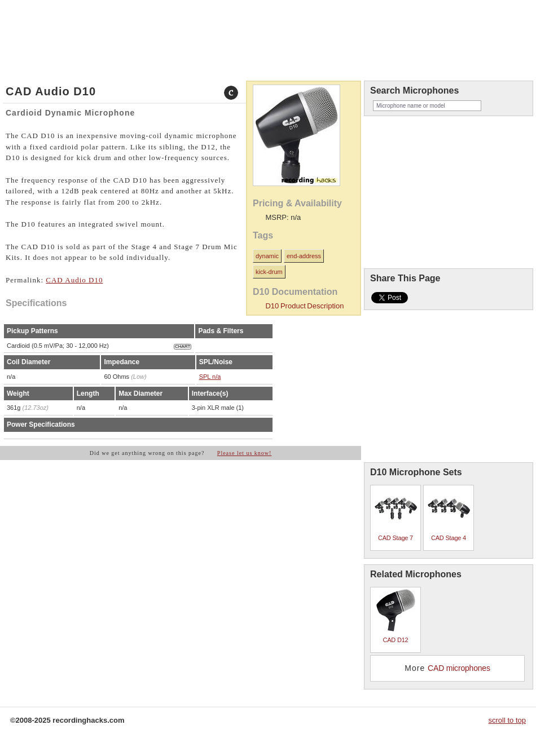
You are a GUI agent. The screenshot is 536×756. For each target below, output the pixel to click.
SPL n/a (210, 377)
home (14, 19)
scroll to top (507, 720)
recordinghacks (446, 36)
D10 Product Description (304, 306)
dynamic (267, 256)
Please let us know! (245, 453)
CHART (183, 346)
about (78, 19)
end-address (304, 256)
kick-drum (269, 272)
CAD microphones (459, 668)
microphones (44, 19)
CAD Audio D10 (74, 280)
